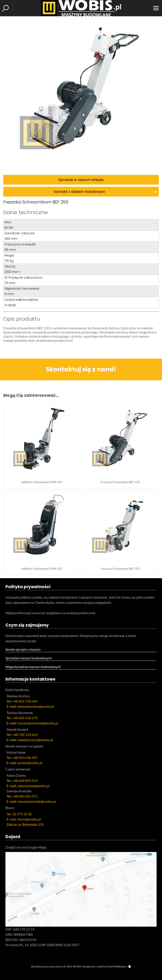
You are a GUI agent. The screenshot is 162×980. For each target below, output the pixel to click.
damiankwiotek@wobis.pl (37, 801)
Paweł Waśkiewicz (117, 966)
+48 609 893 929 (25, 781)
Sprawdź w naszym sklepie (81, 180)
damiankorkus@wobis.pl (36, 706)
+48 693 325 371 (25, 796)
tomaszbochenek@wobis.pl (38, 723)
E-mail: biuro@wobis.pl (24, 819)
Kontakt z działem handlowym (79, 192)
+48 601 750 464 (25, 701)
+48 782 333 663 (25, 735)
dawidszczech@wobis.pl (35, 740)
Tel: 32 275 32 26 (19, 814)
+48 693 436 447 (25, 758)
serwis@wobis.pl (30, 763)
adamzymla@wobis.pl (34, 786)
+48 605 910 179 (25, 718)
